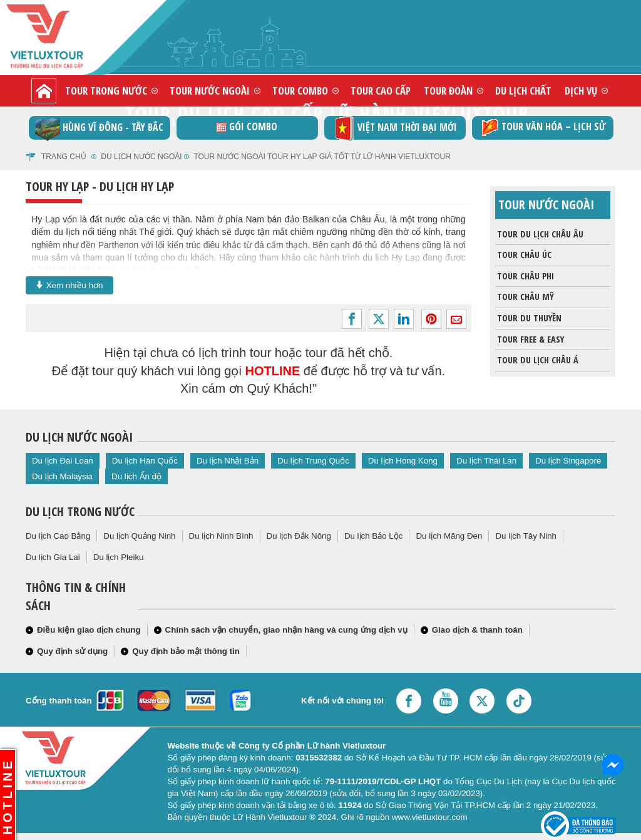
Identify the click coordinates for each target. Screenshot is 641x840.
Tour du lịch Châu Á (537, 360)
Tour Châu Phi (525, 276)
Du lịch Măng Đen (449, 536)
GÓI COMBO (247, 127)
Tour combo (300, 91)
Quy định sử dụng (72, 651)
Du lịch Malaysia (62, 476)
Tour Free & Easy (530, 340)
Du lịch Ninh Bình (221, 536)
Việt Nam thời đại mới (395, 128)
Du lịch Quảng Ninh (139, 536)
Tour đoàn (448, 91)
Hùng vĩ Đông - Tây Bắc (99, 128)
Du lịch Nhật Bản (228, 461)
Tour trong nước (106, 91)
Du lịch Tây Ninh (526, 536)
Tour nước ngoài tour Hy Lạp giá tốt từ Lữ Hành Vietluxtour (322, 157)
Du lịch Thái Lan (486, 461)
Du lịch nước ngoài (141, 157)
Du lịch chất (523, 91)
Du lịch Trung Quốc (313, 461)
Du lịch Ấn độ (136, 476)
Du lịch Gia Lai (53, 557)
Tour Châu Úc (523, 255)
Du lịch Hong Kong (403, 461)
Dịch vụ (581, 91)
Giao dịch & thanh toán (477, 630)
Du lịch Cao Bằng (58, 536)
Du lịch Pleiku (119, 557)
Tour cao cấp (381, 91)
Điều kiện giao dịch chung (89, 630)
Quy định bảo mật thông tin (186, 651)
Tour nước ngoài (210, 91)
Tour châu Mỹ (525, 297)
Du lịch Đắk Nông (299, 536)
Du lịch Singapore (568, 461)
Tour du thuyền (528, 318)
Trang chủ (64, 157)
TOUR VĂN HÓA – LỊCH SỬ (542, 128)
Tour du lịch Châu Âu (539, 234)
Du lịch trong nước (80, 511)
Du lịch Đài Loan (63, 461)
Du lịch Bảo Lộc (374, 536)
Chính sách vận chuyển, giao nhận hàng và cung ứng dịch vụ (286, 630)
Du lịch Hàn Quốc (145, 461)
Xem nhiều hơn (69, 285)
